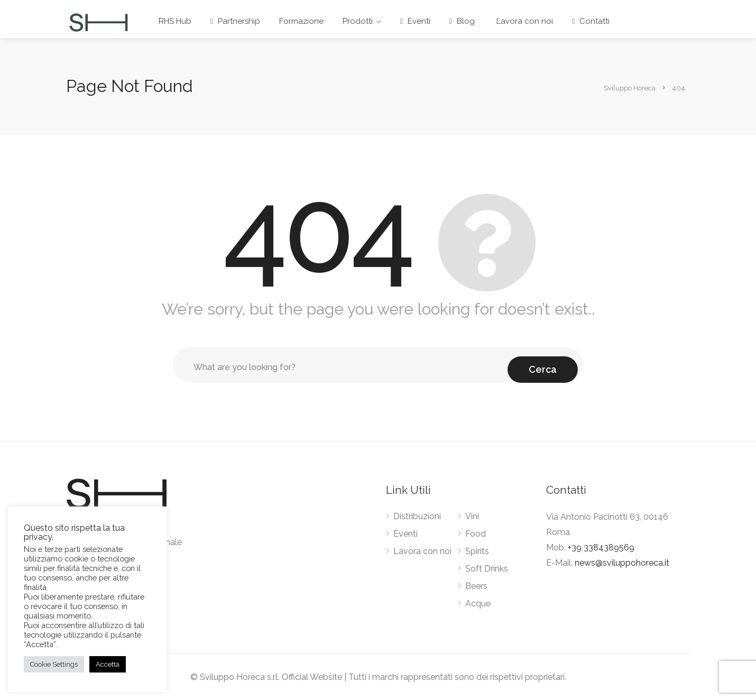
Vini (472, 516)
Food (476, 534)
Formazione (301, 21)
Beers (476, 586)
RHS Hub (175, 21)
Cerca (543, 365)
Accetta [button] (108, 664)
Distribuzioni (417, 516)
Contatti (591, 21)
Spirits (477, 551)
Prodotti (358, 21)
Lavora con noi (523, 21)
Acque (478, 604)
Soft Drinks (487, 569)
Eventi (415, 21)
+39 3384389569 (601, 547)
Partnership (235, 21)
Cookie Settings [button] (54, 664)
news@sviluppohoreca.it (622, 563)
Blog (462, 21)
